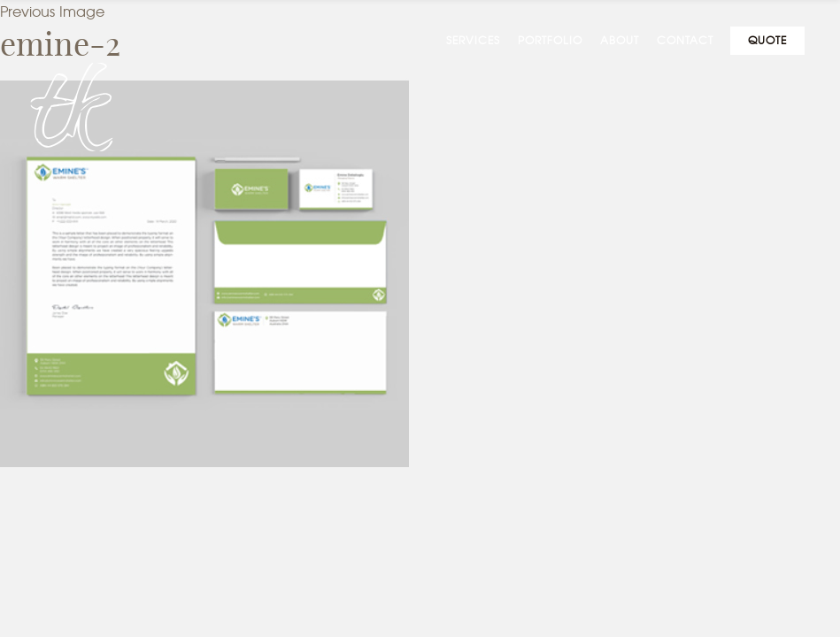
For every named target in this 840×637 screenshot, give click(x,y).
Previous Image (52, 12)
